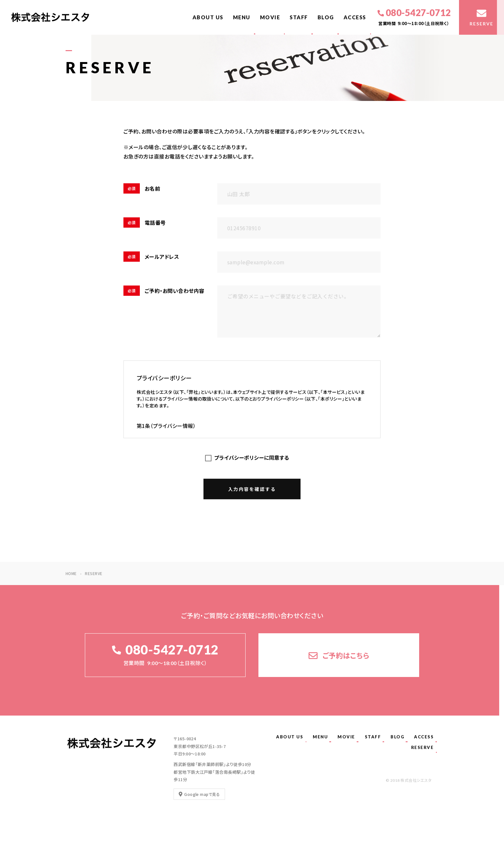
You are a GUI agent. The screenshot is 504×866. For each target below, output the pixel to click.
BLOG (326, 17)
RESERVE (423, 747)
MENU (242, 17)
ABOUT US (208, 17)
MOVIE (270, 17)
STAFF (299, 17)
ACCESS (355, 17)
